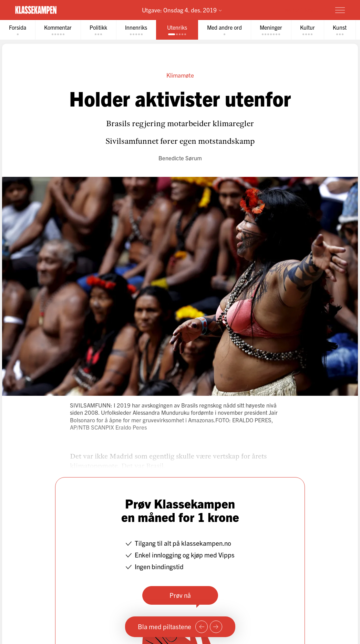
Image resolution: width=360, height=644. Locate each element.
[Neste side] (216, 627)
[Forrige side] (202, 627)
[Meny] (340, 10)
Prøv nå (180, 595)
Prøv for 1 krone (300, 10)
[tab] (18, 30)
